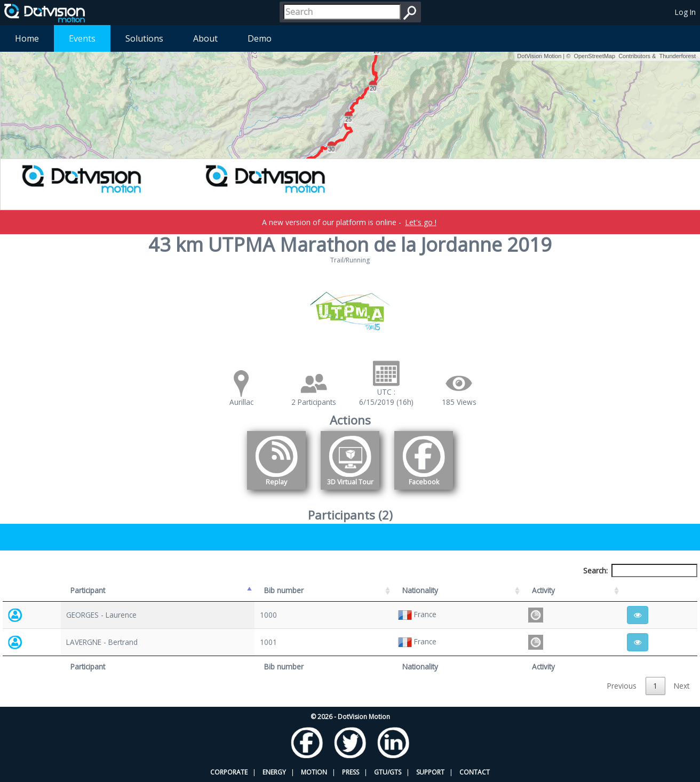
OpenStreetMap (594, 56)
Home (27, 38)
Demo (260, 38)
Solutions (144, 38)
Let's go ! (421, 222)
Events (82, 38)
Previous (622, 686)
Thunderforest (678, 56)
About (205, 38)
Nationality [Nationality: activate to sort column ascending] (420, 590)
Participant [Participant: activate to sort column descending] (88, 590)
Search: (640, 570)
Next (682, 686)
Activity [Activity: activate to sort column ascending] (543, 590)
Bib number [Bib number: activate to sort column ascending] (284, 590)
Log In (685, 12)
